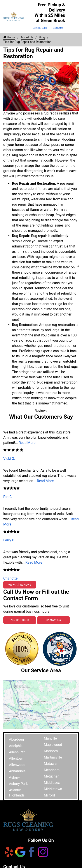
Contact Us (53, 620)
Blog (42, 37)
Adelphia (16, 746)
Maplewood (53, 745)
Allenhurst (17, 752)
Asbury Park (18, 784)
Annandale (17, 771)
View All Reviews (20, 585)
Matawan (51, 764)
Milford (50, 795)
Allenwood (17, 765)
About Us (27, 37)
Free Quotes (57, 28)
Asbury (14, 777)
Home (9, 37)
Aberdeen (16, 739)
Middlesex (52, 783)
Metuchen (52, 776)
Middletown (53, 789)
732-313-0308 (40, 28)
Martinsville (53, 757)
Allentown (17, 758)
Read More (27, 443)
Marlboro (51, 751)
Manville (50, 738)
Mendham (52, 770)
